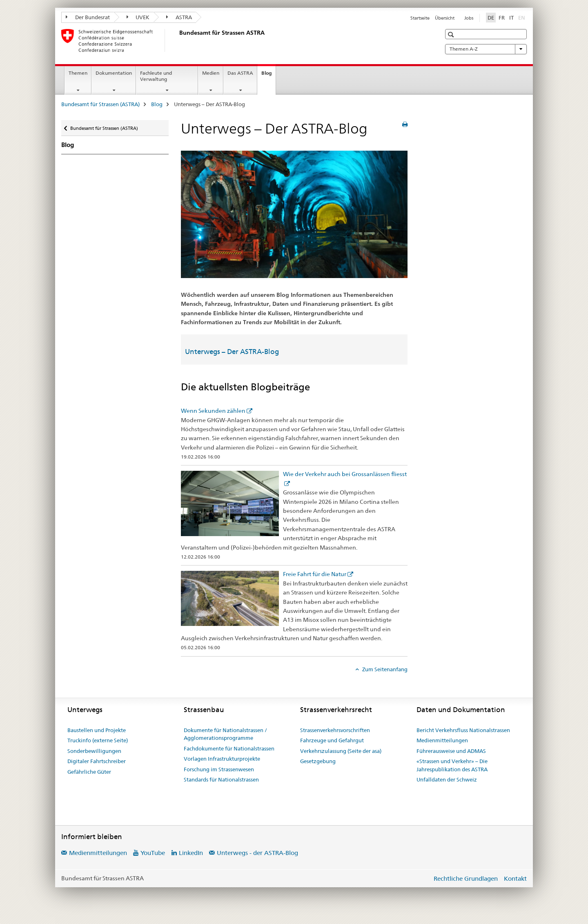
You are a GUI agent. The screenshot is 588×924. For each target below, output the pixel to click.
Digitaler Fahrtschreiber (97, 761)
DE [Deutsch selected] (491, 18)
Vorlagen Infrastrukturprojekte (222, 759)
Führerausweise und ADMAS (451, 751)
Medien (211, 73)
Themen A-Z (486, 49)
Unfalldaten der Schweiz (447, 779)
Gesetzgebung (318, 761)
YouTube (153, 853)
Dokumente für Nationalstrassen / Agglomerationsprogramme (225, 734)
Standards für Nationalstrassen (221, 779)
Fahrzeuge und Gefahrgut (332, 740)
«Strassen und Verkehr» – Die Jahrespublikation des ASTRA (452, 765)
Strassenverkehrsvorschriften (335, 730)
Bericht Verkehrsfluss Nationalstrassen (463, 730)
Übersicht (445, 18)
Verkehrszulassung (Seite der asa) (341, 751)
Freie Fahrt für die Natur (315, 574)
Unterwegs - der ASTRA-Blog (257, 853)
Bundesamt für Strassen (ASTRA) (100, 104)
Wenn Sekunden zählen (213, 411)
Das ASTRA (240, 73)
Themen (78, 73)
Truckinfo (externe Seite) (98, 740)
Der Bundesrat (88, 17)
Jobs (469, 18)
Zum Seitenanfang (384, 669)
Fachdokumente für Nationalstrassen (229, 748)
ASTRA (179, 17)
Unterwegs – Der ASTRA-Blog (232, 352)
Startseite (420, 18)
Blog (268, 76)
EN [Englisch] (522, 17)
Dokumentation (114, 73)
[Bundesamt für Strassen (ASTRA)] (178, 40)
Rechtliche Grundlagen (466, 878)
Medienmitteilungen (442, 740)
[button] (452, 35)
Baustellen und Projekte (97, 730)
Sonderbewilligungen (94, 751)
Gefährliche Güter (89, 772)
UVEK (138, 17)
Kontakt (515, 878)
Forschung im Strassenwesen (219, 769)
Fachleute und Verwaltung (156, 76)
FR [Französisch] (502, 18)
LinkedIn (191, 853)
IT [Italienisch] (511, 18)
